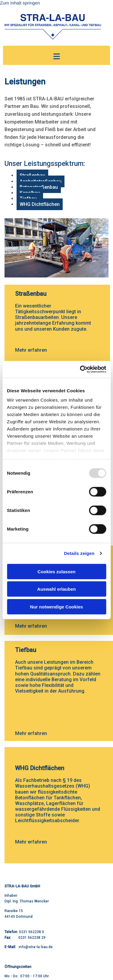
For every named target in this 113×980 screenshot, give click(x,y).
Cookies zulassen (57, 571)
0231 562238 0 (31, 932)
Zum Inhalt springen (20, 3)
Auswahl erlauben (56, 589)
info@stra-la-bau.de (36, 947)
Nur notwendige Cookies (57, 606)
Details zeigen (79, 553)
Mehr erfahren (31, 350)
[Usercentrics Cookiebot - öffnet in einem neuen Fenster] (80, 369)
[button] (56, 57)
